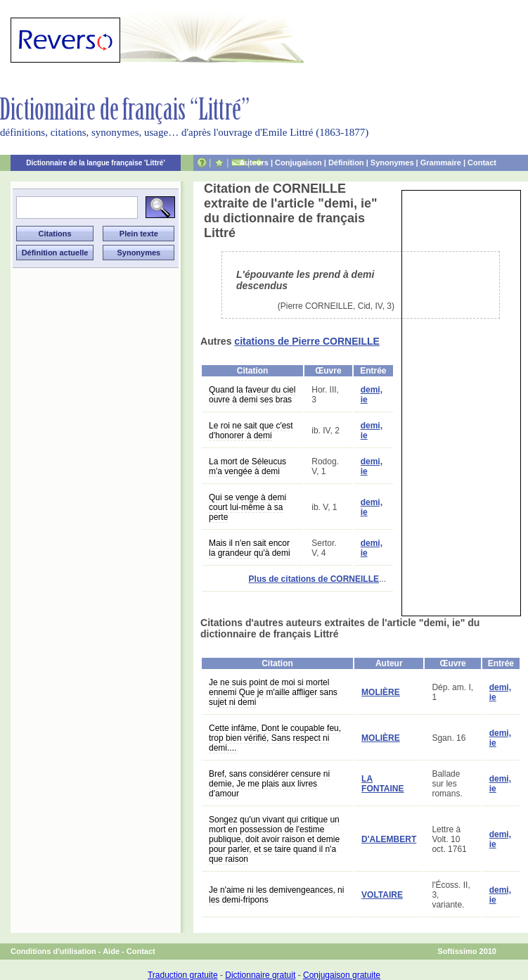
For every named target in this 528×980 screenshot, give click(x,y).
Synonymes (392, 163)
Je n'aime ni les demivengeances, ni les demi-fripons (276, 895)
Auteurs (254, 163)
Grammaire (441, 163)
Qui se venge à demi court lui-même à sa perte (247, 507)
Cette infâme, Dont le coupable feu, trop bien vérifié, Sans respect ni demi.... (275, 738)
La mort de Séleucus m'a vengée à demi (247, 466)
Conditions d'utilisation (53, 951)
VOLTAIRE (382, 895)
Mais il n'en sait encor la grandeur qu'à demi (250, 548)
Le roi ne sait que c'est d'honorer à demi (251, 431)
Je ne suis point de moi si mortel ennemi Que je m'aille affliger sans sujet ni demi (273, 692)
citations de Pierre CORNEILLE (307, 341)
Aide (111, 951)
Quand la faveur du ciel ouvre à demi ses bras (252, 395)
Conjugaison (298, 163)
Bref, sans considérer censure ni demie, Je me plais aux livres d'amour (269, 784)
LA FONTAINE (382, 784)
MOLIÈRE (381, 692)
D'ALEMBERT (389, 839)
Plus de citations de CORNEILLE (314, 579)
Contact (482, 163)
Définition (346, 163)
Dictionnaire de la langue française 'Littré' (96, 163)
